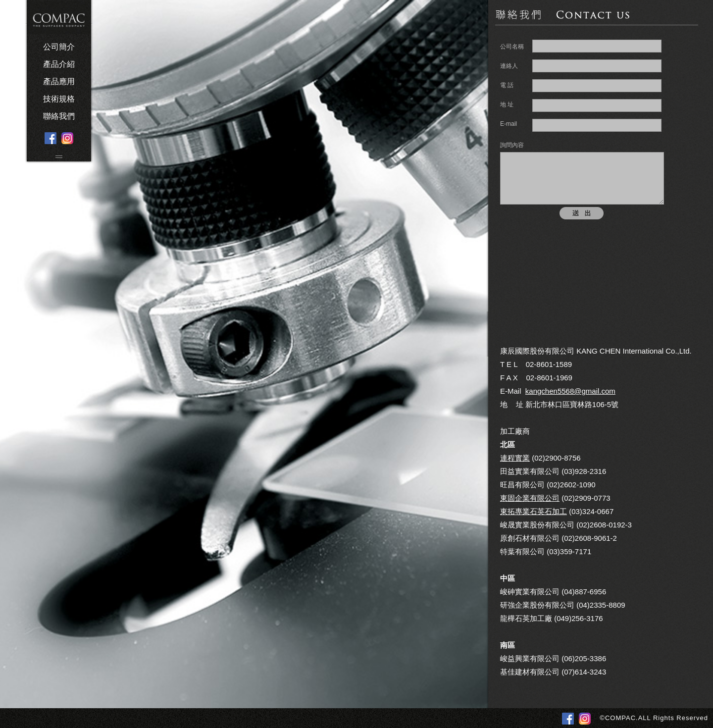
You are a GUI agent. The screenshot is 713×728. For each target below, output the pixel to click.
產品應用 (59, 81)
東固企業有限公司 (530, 498)
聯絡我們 (59, 116)
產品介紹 (59, 64)
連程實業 (515, 458)
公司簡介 (59, 47)
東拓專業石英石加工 (534, 511)
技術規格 (59, 99)
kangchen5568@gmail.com (570, 391)
